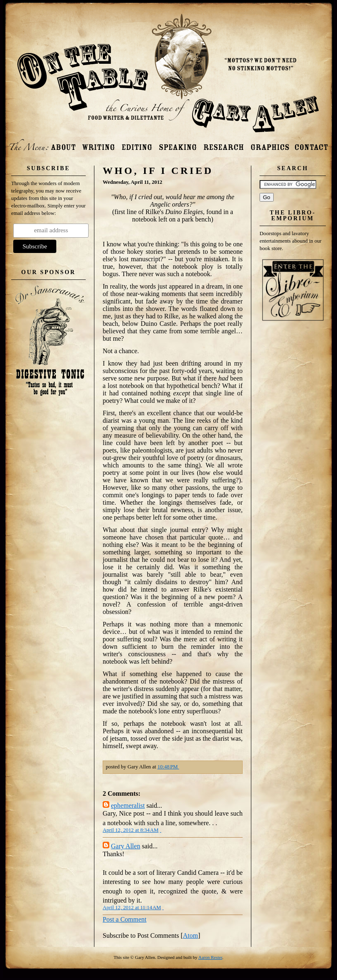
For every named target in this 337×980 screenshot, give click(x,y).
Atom (190, 935)
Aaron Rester (210, 957)
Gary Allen (126, 846)
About (63, 144)
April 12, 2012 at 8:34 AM (131, 830)
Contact (311, 144)
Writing (98, 144)
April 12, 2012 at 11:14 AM (132, 908)
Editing (137, 144)
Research (224, 144)
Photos (270, 144)
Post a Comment (125, 919)
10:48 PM (168, 767)
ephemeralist (128, 805)
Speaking (178, 144)
